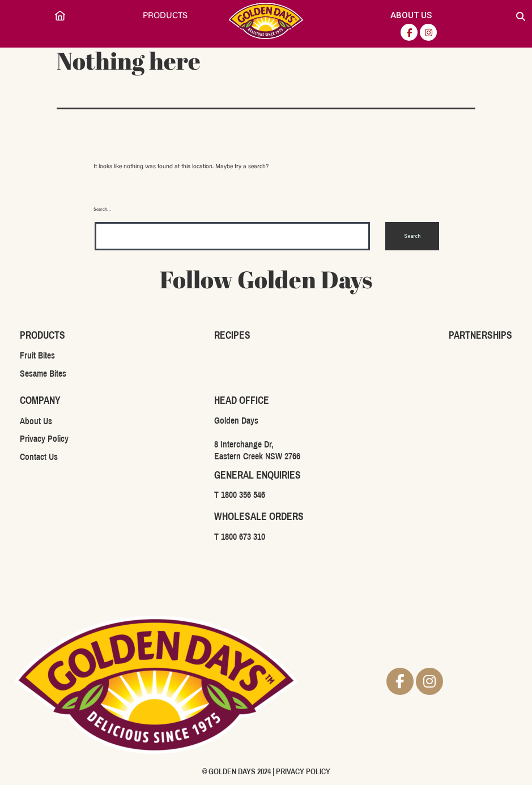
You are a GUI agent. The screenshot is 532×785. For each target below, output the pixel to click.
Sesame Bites (43, 374)
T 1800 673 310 (240, 537)
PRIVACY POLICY (303, 772)
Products (165, 16)
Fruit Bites (37, 355)
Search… (103, 210)
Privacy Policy (44, 439)
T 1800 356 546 (240, 495)
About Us (411, 15)
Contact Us (39, 457)
